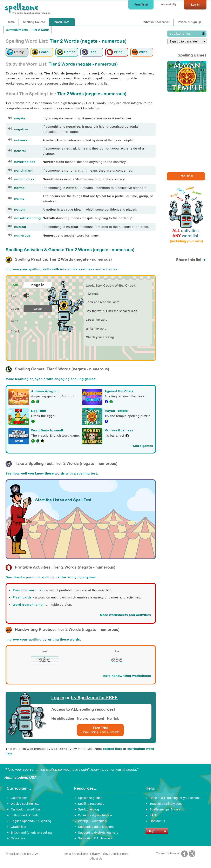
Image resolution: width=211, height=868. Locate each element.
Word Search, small (47, 430)
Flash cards (22, 597)
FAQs (154, 815)
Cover (38, 309)
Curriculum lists (17, 30)
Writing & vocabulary (93, 821)
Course (34, 22)
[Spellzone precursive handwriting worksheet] (45, 663)
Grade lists (18, 827)
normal (20, 188)
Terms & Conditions (76, 854)
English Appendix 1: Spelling (31, 821)
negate (20, 118)
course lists (113, 749)
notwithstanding (28, 218)
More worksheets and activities (125, 615)
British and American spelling (31, 832)
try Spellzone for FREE (94, 698)
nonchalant (23, 170)
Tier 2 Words (41, 30)
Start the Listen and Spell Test (63, 500)
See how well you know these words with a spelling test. (52, 473)
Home (11, 22)
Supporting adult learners (96, 827)
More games (143, 446)
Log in (58, 698)
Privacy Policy (99, 854)
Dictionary (18, 838)
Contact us (157, 821)
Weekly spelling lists (25, 804)
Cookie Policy (119, 854)
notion (19, 209)
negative (21, 129)
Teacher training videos (166, 804)
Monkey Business (119, 430)
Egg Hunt (39, 411)
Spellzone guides (90, 798)
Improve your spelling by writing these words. (43, 639)
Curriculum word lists (26, 809)
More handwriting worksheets (127, 676)
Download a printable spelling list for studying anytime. (51, 577)
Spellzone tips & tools (165, 809)
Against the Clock (119, 391)
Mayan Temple (116, 411)
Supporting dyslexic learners (98, 832)
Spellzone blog (88, 809)
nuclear (20, 227)
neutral (20, 151)
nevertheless (25, 162)
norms (19, 198)
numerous (22, 235)
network (21, 140)
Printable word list (28, 590)
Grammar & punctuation (95, 815)
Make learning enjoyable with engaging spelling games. (51, 379)
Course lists (19, 798)
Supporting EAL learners (95, 838)
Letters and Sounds (25, 815)
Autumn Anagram (45, 391)
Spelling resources (91, 804)
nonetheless (24, 179)
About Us (96, 859)
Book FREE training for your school (175, 798)
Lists (62, 22)
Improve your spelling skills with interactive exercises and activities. (62, 269)
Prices (189, 22)
